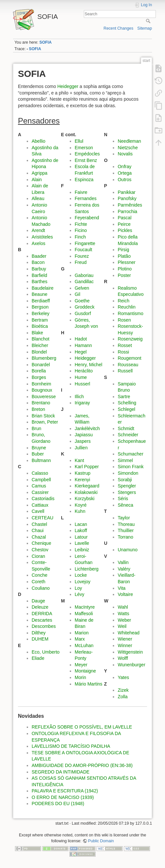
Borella (39, 371)
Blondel (39, 352)
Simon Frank (131, 467)
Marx (80, 639)
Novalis (125, 154)
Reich (124, 301)
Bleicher (40, 345)
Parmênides (130, 205)
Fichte (81, 224)
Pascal (125, 218)
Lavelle (82, 543)
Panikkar (127, 192)
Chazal (39, 537)
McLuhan (84, 645)
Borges (39, 377)
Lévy (80, 594)
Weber (124, 620)
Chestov (40, 550)
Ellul (79, 141)
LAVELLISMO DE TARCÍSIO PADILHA (71, 746)
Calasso (40, 473)
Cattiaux (40, 505)
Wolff (123, 658)
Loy (78, 588)
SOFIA (45, 42)
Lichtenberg (87, 569)
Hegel (81, 352)
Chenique (41, 543)
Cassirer (40, 492)
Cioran (38, 556)
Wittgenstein (130, 652)
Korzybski (85, 499)
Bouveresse (44, 397)
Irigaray (82, 403)
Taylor (124, 518)
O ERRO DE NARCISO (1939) (63, 797)
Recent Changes (119, 28)
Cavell (38, 511)
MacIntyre (85, 607)
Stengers (127, 492)
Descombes (44, 626)
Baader (39, 256)
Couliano (41, 588)
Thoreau (126, 524)
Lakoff (81, 530)
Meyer (81, 665)
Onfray (125, 166)
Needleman (129, 141)
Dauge (38, 601)
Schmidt (126, 428)
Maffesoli (84, 614)
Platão (124, 256)
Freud (81, 262)
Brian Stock (43, 416)
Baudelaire (43, 288)
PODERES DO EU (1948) (58, 803)
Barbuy (39, 269)
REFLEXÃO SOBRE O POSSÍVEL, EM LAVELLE (82, 727)
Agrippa (39, 173)
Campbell (41, 480)
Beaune (39, 294)
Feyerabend (87, 218)
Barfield (39, 275)
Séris (123, 499)
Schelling (127, 403)
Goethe (82, 301)
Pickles (125, 230)
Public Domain (101, 841)
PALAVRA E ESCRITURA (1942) (65, 791)
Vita (122, 588)
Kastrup (82, 473)
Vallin (123, 562)
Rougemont (129, 358)
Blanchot (40, 339)
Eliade (38, 658)
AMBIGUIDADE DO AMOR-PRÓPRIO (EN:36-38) (82, 765)
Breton (38, 409)
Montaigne (85, 671)
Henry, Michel (89, 365)
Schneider (128, 435)
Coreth (38, 582)
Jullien (81, 448)
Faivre (81, 192)
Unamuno (128, 550)
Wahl (123, 607)
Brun (37, 428)
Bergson (40, 307)
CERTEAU (43, 518)
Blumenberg (44, 358)
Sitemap (145, 28)
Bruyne (39, 448)
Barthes (39, 282)
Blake (37, 333)
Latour (81, 537)
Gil (77, 294)
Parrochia (127, 211)
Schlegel (127, 409)
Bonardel (41, 365)
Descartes (42, 620)
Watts (123, 614)
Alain (37, 180)
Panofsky (127, 198)
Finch (80, 237)
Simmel (125, 460)
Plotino (125, 269)
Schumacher (131, 454)
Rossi (123, 352)
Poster (124, 275)
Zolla (123, 697)
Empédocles (87, 154)
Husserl (82, 384)
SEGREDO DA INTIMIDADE (60, 772)
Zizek (123, 690)
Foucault (83, 250)
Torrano (125, 537)
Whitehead (129, 633)
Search (149, 21)
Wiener (125, 639)
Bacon (38, 262)
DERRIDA (42, 614)
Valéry (124, 569)
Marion (82, 633)
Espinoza (84, 180)
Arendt (38, 230)
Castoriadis (43, 499)
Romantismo (131, 313)
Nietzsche (128, 148)
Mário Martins (89, 684)
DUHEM (40, 639)
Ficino (81, 230)
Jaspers (83, 441)
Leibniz (82, 550)
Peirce (124, 224)
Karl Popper (87, 467)
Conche (39, 575)
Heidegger (68, 86)
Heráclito (84, 371)
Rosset (125, 345)
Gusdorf (83, 313)
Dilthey (39, 633)
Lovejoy (82, 582)
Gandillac (84, 282)
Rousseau (128, 365)
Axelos (38, 243)
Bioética (40, 326)
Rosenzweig (130, 339)
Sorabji (125, 480)
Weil (122, 626)
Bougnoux (42, 390)
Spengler (127, 486)
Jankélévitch (87, 428)
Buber (38, 454)
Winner (125, 645)
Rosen (124, 320)
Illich (79, 397)
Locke (81, 575)
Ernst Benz (86, 160)
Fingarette (85, 243)
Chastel (39, 524)
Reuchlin (127, 307)
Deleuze (40, 607)
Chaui (38, 530)
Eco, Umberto (46, 652)
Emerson (84, 148)
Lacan (81, 524)
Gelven (82, 288)
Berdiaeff (41, 301)
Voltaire (125, 594)
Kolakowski (86, 492)
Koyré (81, 505)
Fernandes (86, 198)
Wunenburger (132, 665)
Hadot (81, 339)
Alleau (38, 198)
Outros (125, 180)
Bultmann (41, 460)
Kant (79, 460)
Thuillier (126, 530)
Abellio (38, 141)
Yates (123, 677)
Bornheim (41, 384)
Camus (39, 486)
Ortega (125, 173)
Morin (80, 677)
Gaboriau (84, 275)
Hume (81, 377)
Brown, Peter (45, 422)
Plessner (127, 262)
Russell (125, 371)
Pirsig (123, 250)
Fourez (82, 256)
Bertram (40, 320)
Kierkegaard (87, 486)
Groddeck (85, 307)
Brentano (41, 403)
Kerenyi (82, 480)
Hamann (83, 345)
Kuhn (80, 511)
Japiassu (84, 435)
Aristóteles (42, 237)
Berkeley (40, 313)
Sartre (124, 397)
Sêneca (125, 505)
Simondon (128, 473)
